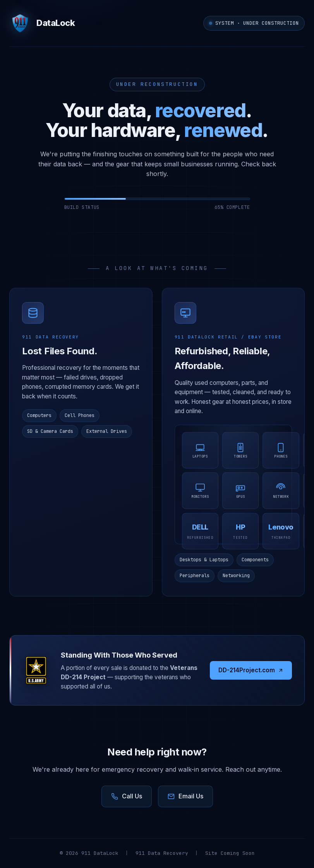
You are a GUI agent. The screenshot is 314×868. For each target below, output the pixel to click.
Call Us (127, 796)
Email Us (185, 796)
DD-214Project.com (251, 670)
